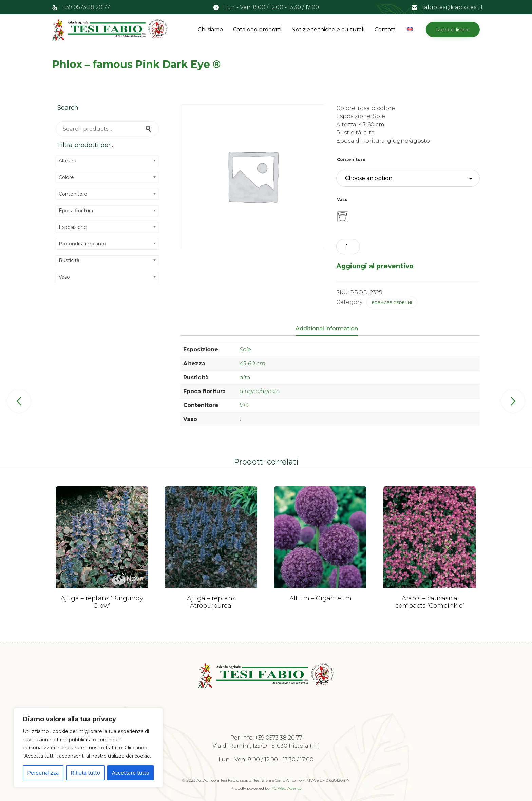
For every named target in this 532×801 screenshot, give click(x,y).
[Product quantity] (348, 247)
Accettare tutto (131, 773)
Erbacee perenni (392, 302)
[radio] (343, 217)
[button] (453, 30)
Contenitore (351, 159)
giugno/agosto (260, 391)
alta (245, 377)
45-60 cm (252, 363)
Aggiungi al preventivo (375, 266)
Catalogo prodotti (257, 29)
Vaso (342, 199)
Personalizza (43, 773)
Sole (245, 350)
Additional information (327, 329)
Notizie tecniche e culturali (328, 29)
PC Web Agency (286, 788)
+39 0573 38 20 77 (86, 7)
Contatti (386, 29)
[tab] (330, 329)
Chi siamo (210, 29)
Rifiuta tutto (85, 773)
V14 (244, 405)
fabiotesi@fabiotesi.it (453, 7)
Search (149, 129)
